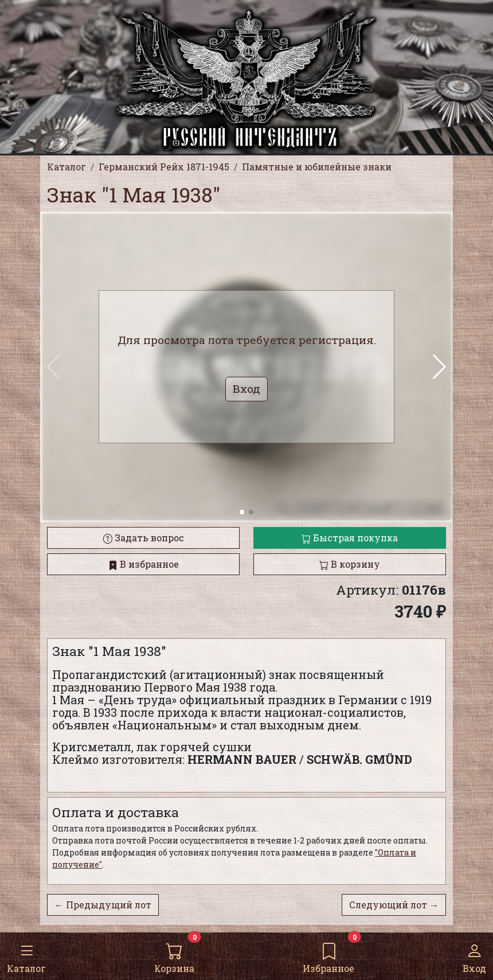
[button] (439, 367)
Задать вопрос (144, 538)
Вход (474, 956)
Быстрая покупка (350, 538)
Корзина (174, 956)
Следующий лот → (394, 905)
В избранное (144, 564)
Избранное (328, 956)
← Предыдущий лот (103, 905)
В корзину (350, 564)
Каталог (26, 956)
